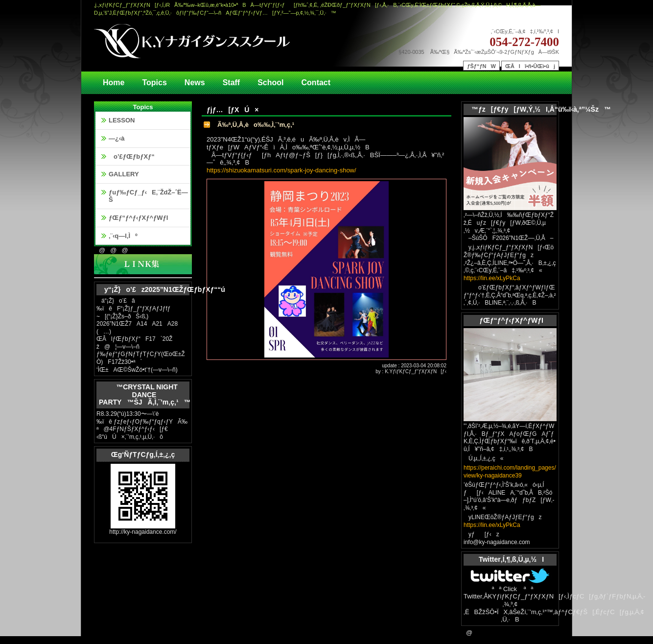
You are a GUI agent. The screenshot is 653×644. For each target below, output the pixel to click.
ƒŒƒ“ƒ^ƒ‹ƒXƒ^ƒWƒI (138, 218)
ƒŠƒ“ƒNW (481, 66)
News (195, 83)
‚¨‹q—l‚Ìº (123, 236)
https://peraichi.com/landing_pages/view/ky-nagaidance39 (510, 472)
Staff (232, 83)
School (270, 83)
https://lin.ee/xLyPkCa (492, 278)
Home (114, 83)
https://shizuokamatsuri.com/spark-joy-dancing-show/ (281, 170)
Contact (316, 83)
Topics (154, 83)
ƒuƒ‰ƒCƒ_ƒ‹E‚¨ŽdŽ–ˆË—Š (148, 196)
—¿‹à (117, 138)
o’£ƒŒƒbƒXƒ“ (132, 156)
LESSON (122, 120)
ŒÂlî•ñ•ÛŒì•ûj (530, 66)
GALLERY (124, 174)
